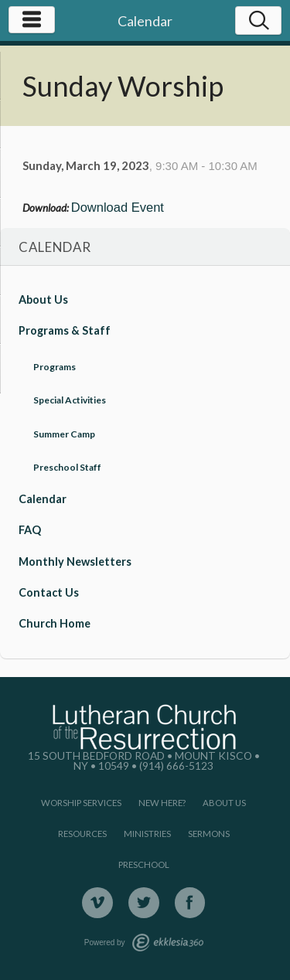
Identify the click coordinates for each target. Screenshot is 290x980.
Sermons (209, 834)
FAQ (30, 530)
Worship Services (81, 803)
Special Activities (70, 400)
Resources (82, 834)
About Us (43, 299)
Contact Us (49, 592)
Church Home (55, 623)
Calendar (43, 499)
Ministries (147, 834)
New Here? (162, 803)
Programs (55, 367)
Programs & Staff (65, 330)
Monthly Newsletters (75, 561)
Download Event (118, 207)
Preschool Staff (67, 467)
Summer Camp (64, 434)
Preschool (144, 864)
